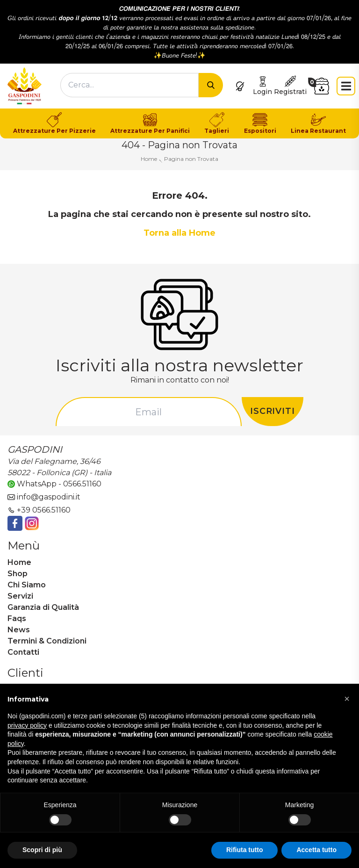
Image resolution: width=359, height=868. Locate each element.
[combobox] (129, 85)
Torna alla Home (179, 233)
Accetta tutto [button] (316, 850)
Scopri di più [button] (42, 850)
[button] (347, 699)
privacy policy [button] (27, 725)
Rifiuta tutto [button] (245, 850)
